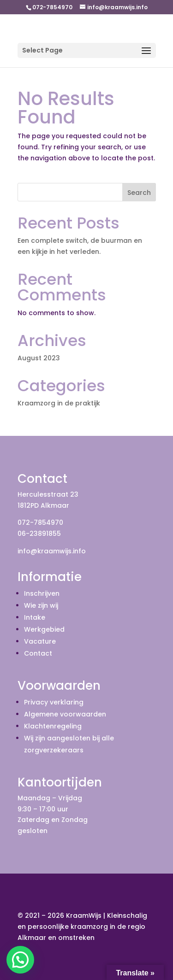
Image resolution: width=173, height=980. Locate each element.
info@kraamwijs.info (52, 551)
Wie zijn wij (41, 605)
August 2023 (39, 358)
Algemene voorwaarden (65, 714)
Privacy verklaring (54, 702)
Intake (35, 617)
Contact (38, 653)
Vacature (40, 641)
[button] (20, 960)
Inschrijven (42, 593)
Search (139, 193)
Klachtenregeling (53, 726)
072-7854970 (40, 522)
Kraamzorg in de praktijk (59, 403)
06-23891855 (39, 534)
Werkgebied (44, 629)
